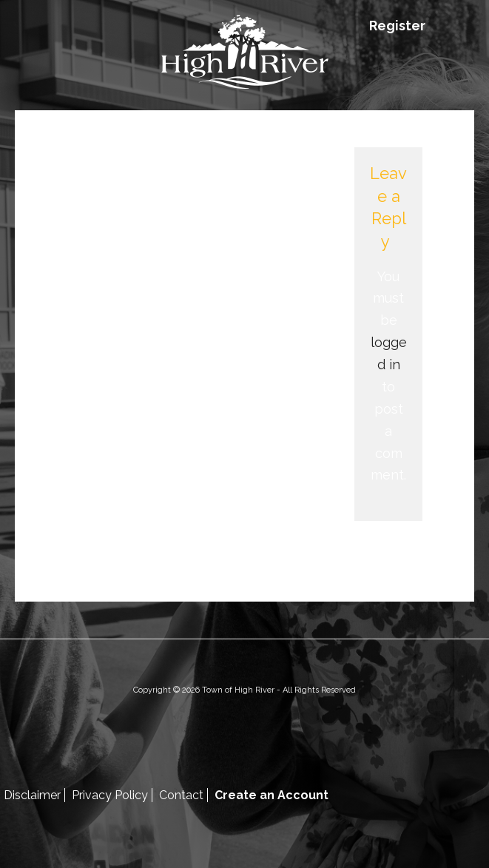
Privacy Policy (110, 795)
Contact (181, 795)
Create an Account (272, 795)
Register (397, 26)
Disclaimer (32, 795)
